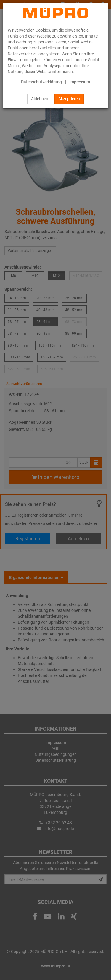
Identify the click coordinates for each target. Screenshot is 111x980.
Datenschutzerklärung (41, 82)
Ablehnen (40, 99)
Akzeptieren (69, 99)
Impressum (80, 82)
